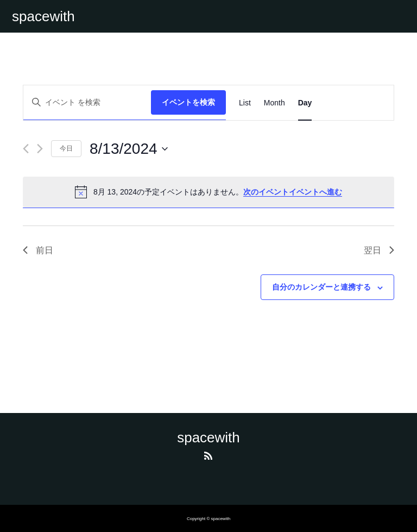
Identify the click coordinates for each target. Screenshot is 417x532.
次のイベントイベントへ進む (293, 192)
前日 (38, 250)
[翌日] (40, 149)
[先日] (26, 149)
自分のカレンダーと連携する (321, 287)
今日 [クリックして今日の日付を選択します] (66, 148)
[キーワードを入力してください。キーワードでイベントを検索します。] (87, 102)
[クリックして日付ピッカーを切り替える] (129, 149)
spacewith (43, 16)
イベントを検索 (188, 102)
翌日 (379, 250)
